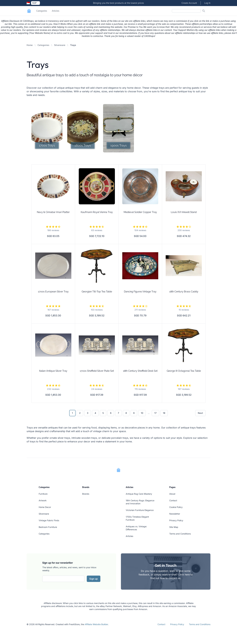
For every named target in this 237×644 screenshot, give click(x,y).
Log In (207, 3)
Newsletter (175, 514)
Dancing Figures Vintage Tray (140, 292)
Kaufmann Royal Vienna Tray (97, 212)
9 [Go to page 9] (134, 413)
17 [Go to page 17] (155, 413)
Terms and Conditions (180, 534)
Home (30, 45)
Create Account (189, 3)
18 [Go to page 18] (164, 413)
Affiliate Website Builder (96, 624)
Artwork (43, 500)
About (172, 494)
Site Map (174, 527)
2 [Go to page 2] (80, 413)
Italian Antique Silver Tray (53, 371)
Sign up (94, 579)
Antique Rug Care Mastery (139, 494)
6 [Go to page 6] (111, 413)
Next (200, 413)
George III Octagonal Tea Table (184, 371)
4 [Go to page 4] (95, 413)
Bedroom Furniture (48, 527)
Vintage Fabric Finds (49, 520)
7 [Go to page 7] (118, 413)
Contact (173, 500)
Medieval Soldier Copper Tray (140, 212)
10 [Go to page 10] (142, 413)
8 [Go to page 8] (126, 413)
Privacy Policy (176, 520)
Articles (56, 11)
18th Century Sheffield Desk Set (140, 371)
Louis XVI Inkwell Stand (184, 212)
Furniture (43, 494)
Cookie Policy (176, 507)
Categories (42, 11)
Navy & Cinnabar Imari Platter (53, 212)
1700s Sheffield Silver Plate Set (97, 371)
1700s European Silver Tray (53, 292)
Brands (86, 494)
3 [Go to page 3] (88, 413)
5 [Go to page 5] (103, 413)
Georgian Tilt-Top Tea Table (97, 292)
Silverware (60, 45)
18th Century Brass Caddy (184, 292)
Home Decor (45, 507)
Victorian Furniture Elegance (140, 510)
